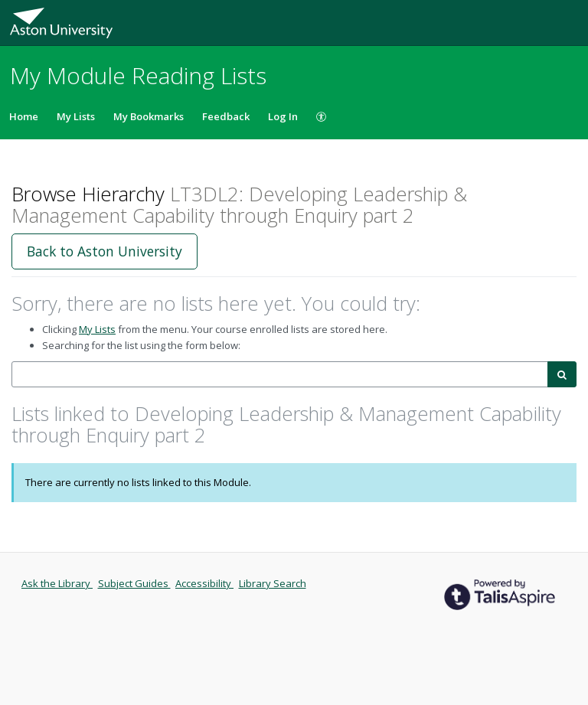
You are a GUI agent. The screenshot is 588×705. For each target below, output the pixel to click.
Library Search (273, 583)
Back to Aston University (105, 251)
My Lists (76, 116)
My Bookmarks (149, 116)
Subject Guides (134, 583)
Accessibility (204, 583)
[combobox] (280, 375)
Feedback (226, 116)
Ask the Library (57, 583)
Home (24, 116)
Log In (283, 116)
